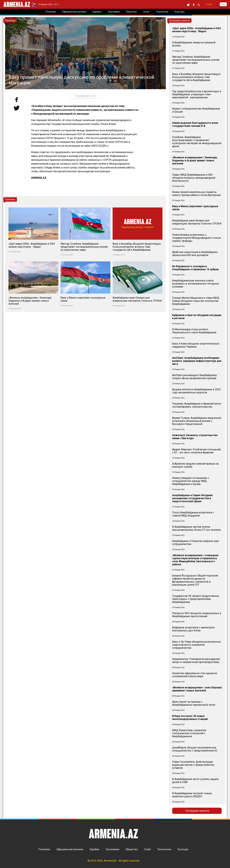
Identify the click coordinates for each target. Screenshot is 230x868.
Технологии (164, 849)
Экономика (112, 849)
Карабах (94, 849)
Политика (44, 849)
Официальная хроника (70, 849)
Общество (132, 849)
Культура (183, 849)
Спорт (148, 849)
